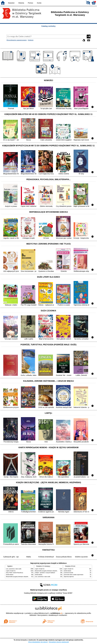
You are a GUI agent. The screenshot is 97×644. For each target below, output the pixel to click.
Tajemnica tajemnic (69, 577)
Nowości (11, 3)
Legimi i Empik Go (11, 571)
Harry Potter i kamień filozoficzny (15, 573)
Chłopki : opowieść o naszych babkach (45, 573)
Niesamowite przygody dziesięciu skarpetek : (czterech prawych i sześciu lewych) (27, 577)
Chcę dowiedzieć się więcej (38, 642)
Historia (21, 3)
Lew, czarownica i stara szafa (14, 569)
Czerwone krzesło (68, 573)
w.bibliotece (56, 613)
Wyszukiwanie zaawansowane (17, 40)
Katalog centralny (49, 26)
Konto (39, 3)
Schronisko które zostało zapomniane (74, 575)
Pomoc (30, 3)
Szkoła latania (10, 575)
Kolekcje (31, 40)
